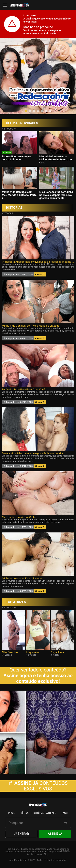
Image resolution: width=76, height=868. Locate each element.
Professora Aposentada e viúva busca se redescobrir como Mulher (38, 262)
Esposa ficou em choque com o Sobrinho (16, 158)
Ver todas (9, 213)
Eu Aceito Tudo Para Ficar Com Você (23, 389)
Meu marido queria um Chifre (19, 517)
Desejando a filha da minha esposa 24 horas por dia (32, 453)
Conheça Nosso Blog (38, 854)
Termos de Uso (44, 852)
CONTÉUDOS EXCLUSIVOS (38, 786)
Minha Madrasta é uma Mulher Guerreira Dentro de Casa (56, 159)
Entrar (21, 834)
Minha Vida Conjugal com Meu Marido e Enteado (31, 326)
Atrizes (51, 813)
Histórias (38, 813)
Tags (64, 813)
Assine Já (55, 834)
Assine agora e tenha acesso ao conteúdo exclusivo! (38, 678)
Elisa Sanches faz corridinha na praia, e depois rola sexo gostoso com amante (56, 195)
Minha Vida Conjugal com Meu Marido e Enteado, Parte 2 (19, 195)
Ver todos (9, 129)
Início (12, 813)
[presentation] (7, 76)
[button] (26, 111)
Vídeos (25, 813)
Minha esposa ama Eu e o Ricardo (22, 578)
